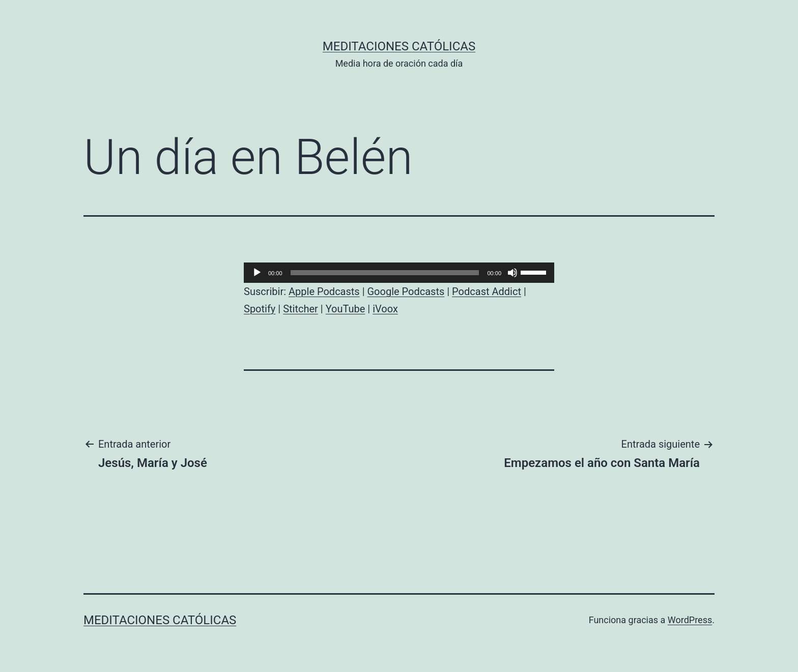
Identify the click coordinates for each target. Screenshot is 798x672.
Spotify (260, 309)
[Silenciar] (512, 273)
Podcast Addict (487, 291)
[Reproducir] (257, 273)
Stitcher (301, 309)
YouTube (346, 309)
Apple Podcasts (324, 291)
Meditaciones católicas (399, 46)
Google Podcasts (406, 291)
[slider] (385, 273)
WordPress (690, 620)
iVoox (385, 309)
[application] (399, 273)
